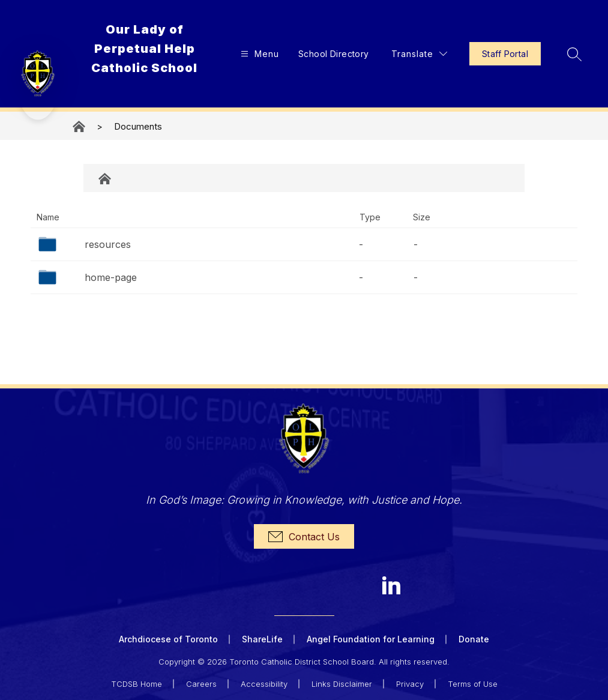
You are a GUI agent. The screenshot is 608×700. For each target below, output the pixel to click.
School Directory (333, 54)
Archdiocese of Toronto (168, 639)
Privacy (410, 683)
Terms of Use (473, 683)
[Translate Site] (418, 54)
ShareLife (262, 639)
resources (108, 244)
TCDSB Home (137, 683)
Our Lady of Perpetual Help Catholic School (80, 126)
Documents (138, 126)
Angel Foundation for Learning (371, 639)
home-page (111, 277)
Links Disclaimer (342, 683)
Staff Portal (504, 54)
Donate (474, 639)
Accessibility (264, 683)
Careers (201, 683)
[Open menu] (257, 54)
